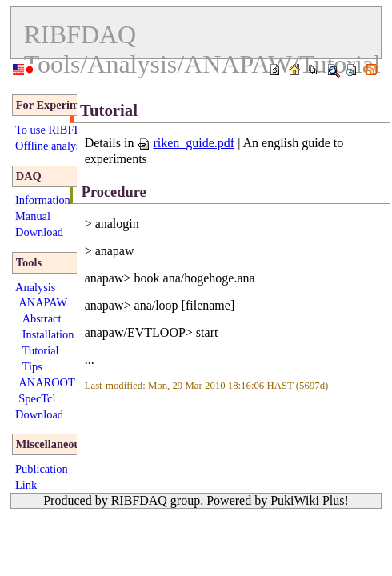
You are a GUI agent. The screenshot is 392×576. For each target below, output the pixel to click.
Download (39, 232)
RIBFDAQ (80, 34)
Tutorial (41, 350)
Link (26, 485)
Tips (32, 366)
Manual (33, 216)
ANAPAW (43, 302)
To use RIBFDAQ (57, 130)
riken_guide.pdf (186, 143)
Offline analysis (52, 146)
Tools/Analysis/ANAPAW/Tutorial (202, 64)
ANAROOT (46, 382)
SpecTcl (37, 398)
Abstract (42, 318)
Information (43, 200)
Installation (48, 334)
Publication (42, 469)
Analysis (35, 287)
